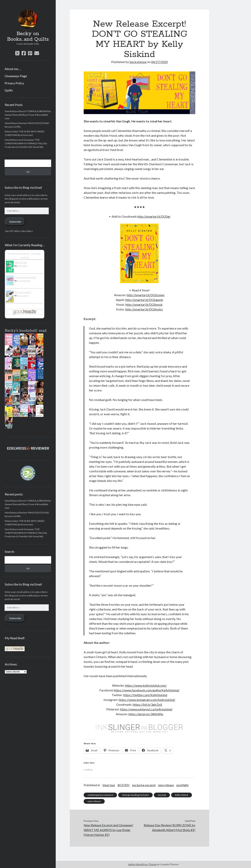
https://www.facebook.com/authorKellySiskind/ (147, 690)
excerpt (162, 795)
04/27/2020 (159, 62)
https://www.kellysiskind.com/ (146, 685)
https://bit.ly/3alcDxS (148, 704)
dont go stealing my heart (135, 795)
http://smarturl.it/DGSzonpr (146, 295)
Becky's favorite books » (38, 434)
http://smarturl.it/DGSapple (144, 300)
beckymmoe (138, 62)
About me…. (13, 69)
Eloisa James (23, 295)
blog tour (109, 785)
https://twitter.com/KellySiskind (145, 695)
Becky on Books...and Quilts (28, 37)
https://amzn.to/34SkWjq (146, 714)
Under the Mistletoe (25, 277)
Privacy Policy (14, 83)
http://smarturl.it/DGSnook (144, 304)
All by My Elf (21, 262)
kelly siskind (182, 795)
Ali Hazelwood (24, 281)
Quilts (9, 90)
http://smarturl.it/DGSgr (154, 216)
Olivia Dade (22, 266)
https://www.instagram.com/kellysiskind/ (147, 700)
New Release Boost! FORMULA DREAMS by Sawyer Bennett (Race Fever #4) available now (28, 115)
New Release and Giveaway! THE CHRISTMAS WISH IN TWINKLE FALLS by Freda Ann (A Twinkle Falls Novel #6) (26, 143)
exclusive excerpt (144, 785)
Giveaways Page (16, 76)
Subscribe (15, 222)
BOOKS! (124, 785)
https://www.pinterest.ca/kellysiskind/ (146, 709)
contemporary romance (100, 795)
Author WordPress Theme (142, 864)
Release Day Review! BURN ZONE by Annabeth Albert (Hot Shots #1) (170, 827)
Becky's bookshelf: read (26, 331)
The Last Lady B (23, 292)
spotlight (182, 785)
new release (166, 785)
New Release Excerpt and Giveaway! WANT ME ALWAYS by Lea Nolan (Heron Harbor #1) (108, 830)
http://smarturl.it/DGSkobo (144, 309)
